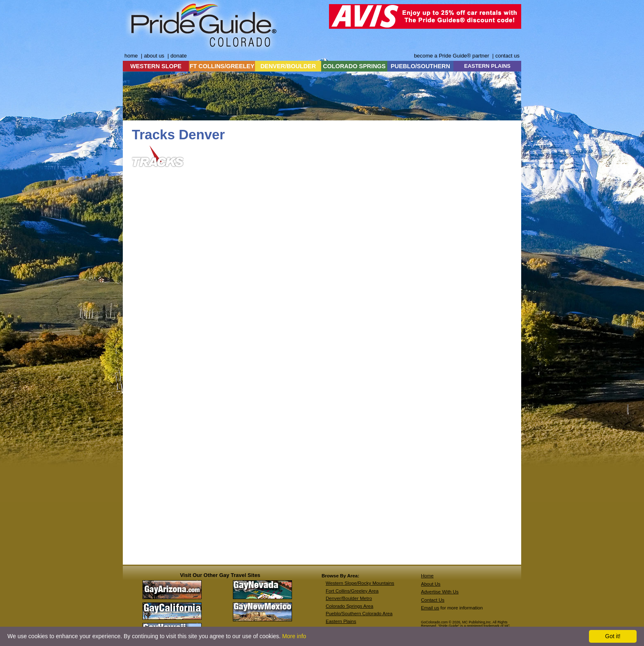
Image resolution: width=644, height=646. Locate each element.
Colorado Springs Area (350, 606)
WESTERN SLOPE (156, 66)
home (131, 56)
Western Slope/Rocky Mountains (360, 583)
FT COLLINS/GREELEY (222, 66)
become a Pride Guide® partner (452, 56)
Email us (430, 608)
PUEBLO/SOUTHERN (420, 66)
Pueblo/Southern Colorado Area (359, 614)
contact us (507, 56)
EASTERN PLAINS (487, 66)
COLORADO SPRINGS (354, 66)
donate (179, 56)
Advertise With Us (440, 592)
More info (294, 636)
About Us (431, 584)
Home (427, 576)
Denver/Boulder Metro (349, 598)
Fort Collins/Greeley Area (352, 591)
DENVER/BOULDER (288, 66)
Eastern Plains (341, 621)
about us (154, 56)
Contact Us (433, 600)
